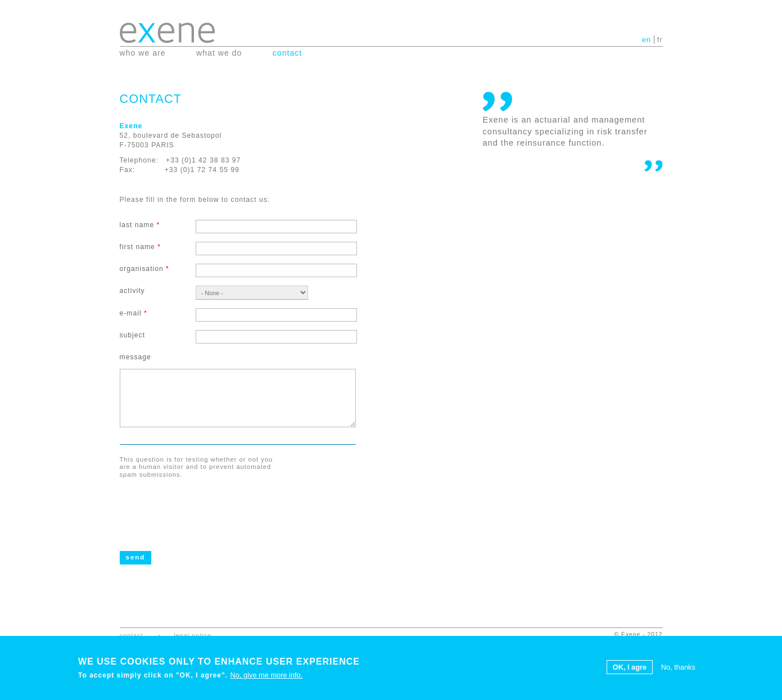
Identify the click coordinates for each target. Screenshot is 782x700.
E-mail (134, 313)
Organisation (144, 269)
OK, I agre (630, 668)
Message (135, 357)
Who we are (143, 53)
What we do (219, 53)
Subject (133, 335)
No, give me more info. (267, 676)
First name (140, 247)
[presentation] (205, 507)
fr (660, 40)
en (647, 40)
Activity (132, 291)
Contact (287, 53)
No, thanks (678, 668)
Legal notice (193, 635)
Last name (140, 225)
